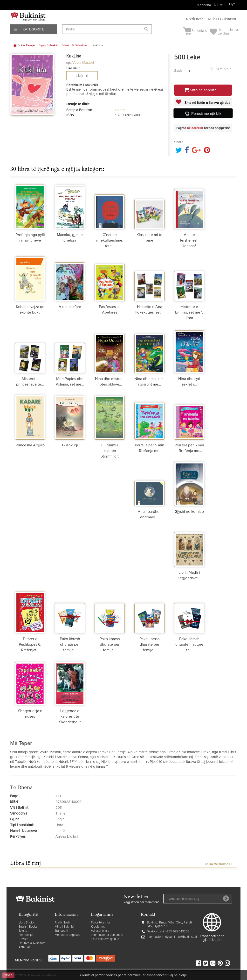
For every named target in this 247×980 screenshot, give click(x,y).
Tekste (23, 931)
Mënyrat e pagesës (67, 935)
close (9, 975)
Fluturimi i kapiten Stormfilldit (110, 451)
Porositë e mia (100, 923)
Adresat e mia (100, 931)
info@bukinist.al (186, 937)
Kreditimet (98, 927)
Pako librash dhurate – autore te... (189, 644)
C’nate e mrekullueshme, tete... (110, 240)
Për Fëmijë (26, 935)
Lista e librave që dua (105, 939)
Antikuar (24, 947)
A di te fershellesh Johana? (189, 240)
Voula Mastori (83, 63)
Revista (24, 939)
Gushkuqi (70, 445)
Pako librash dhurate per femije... (70, 644)
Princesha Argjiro (30, 445)
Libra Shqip (26, 923)
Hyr (232, 4)
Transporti (61, 931)
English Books (28, 927)
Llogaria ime (102, 915)
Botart (120, 110)
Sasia (178, 71)
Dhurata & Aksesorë (32, 943)
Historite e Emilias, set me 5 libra (189, 312)
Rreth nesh (195, 19)
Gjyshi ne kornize (189, 512)
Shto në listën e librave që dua (207, 103)
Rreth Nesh (62, 923)
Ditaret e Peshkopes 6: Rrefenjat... (30, 644)
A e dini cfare (70, 307)
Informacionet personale (107, 935)
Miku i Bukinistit (222, 19)
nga (69, 63)
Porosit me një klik (206, 114)
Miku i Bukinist (65, 927)
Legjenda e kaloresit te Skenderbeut (70, 716)
